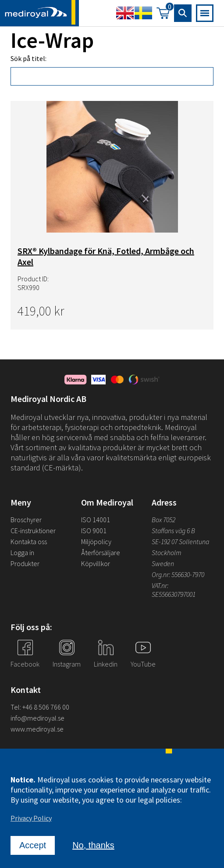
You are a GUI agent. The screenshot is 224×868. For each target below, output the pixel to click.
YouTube (143, 664)
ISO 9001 (94, 531)
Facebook (25, 664)
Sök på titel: (28, 60)
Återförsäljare (101, 552)
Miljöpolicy (96, 542)
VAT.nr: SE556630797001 (174, 590)
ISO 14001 (96, 520)
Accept (33, 846)
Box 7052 (164, 520)
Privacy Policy (31, 819)
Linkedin (106, 664)
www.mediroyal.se (37, 729)
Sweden (163, 563)
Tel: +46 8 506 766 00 (40, 707)
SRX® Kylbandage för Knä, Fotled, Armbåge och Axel (106, 258)
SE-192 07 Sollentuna (180, 542)
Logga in (22, 552)
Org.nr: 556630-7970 (178, 574)
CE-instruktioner (33, 531)
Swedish (143, 14)
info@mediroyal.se (37, 718)
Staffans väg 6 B (173, 531)
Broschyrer (26, 520)
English (125, 14)
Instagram (67, 664)
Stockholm (167, 552)
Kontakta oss (29, 542)
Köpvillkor (96, 563)
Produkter (25, 563)
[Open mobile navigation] (205, 14)
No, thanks (93, 846)
